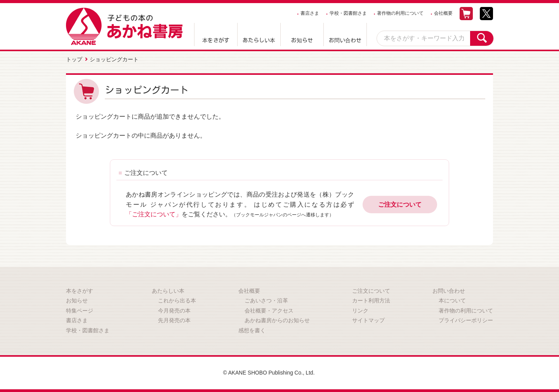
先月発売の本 (174, 320)
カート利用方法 (371, 300)
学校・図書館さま (348, 13)
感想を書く (252, 330)
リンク (360, 310)
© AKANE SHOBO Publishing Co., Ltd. (269, 373)
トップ (74, 59)
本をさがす (216, 40)
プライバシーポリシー (466, 320)
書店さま (310, 13)
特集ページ (80, 310)
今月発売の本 (174, 310)
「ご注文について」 (154, 214)
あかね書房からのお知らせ (277, 320)
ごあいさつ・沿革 (266, 300)
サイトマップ (368, 320)
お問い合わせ (345, 40)
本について (452, 300)
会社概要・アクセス (269, 310)
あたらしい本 (259, 40)
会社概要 (443, 13)
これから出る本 (177, 300)
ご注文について (400, 204)
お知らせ (302, 40)
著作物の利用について (400, 13)
